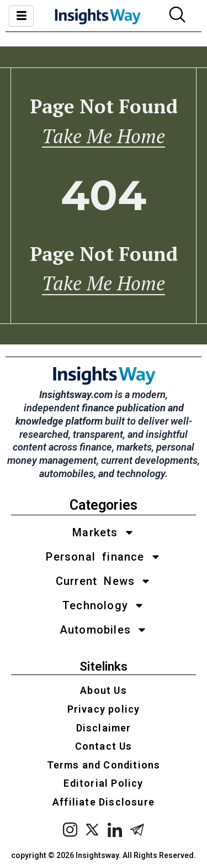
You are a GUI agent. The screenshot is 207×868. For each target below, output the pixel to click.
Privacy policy (104, 709)
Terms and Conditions (104, 765)
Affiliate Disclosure (104, 802)
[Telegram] (137, 830)
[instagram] (70, 830)
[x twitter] (92, 830)
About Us (104, 690)
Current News (104, 581)
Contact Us (104, 746)
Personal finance (103, 557)
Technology (104, 605)
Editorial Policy (103, 783)
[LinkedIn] (115, 830)
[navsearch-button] (177, 16)
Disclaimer (104, 728)
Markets (103, 532)
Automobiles (104, 630)
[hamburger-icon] (21, 16)
